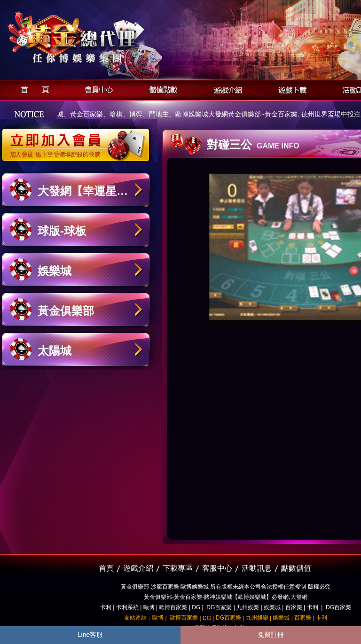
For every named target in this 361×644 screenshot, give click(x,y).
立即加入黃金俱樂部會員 (79, 140)
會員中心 (97, 89)
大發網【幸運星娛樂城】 (83, 196)
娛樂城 (55, 271)
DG (196, 607)
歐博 (149, 607)
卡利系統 (127, 607)
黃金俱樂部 (66, 311)
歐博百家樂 (173, 607)
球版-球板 (62, 231)
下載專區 (178, 568)
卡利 (106, 607)
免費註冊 (271, 635)
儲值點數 (161, 89)
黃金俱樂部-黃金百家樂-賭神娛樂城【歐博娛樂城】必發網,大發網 (225, 597)
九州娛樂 (248, 607)
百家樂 (294, 607)
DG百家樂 (219, 607)
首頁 (32, 89)
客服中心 (217, 568)
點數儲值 (296, 568)
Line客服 (90, 635)
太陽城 (55, 351)
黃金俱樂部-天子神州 (100, 38)
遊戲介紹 (225, 89)
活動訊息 (257, 568)
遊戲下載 (290, 89)
